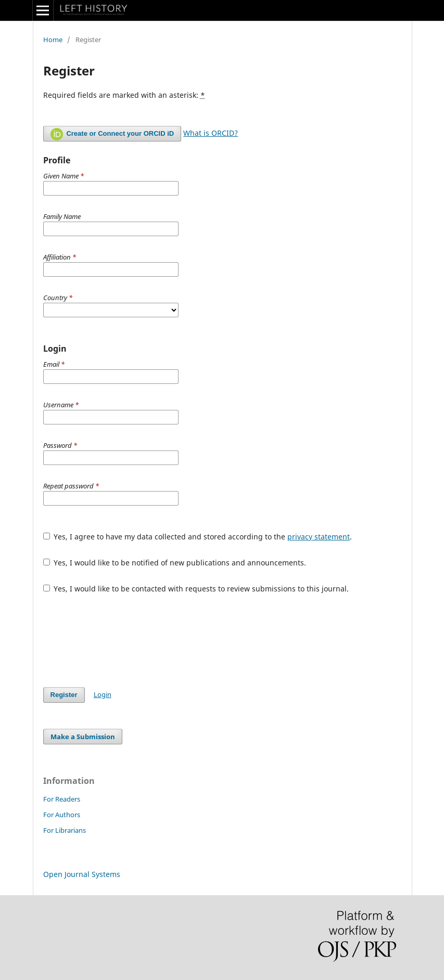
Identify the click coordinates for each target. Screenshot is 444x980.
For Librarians (65, 830)
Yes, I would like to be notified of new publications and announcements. (175, 563)
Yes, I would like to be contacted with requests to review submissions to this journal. (196, 589)
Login (103, 694)
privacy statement (319, 537)
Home (53, 40)
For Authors (62, 815)
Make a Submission (83, 737)
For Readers (62, 799)
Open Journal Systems (82, 874)
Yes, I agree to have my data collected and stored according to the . (198, 537)
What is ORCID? (211, 133)
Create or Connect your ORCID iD (112, 134)
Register (64, 695)
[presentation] (122, 640)
